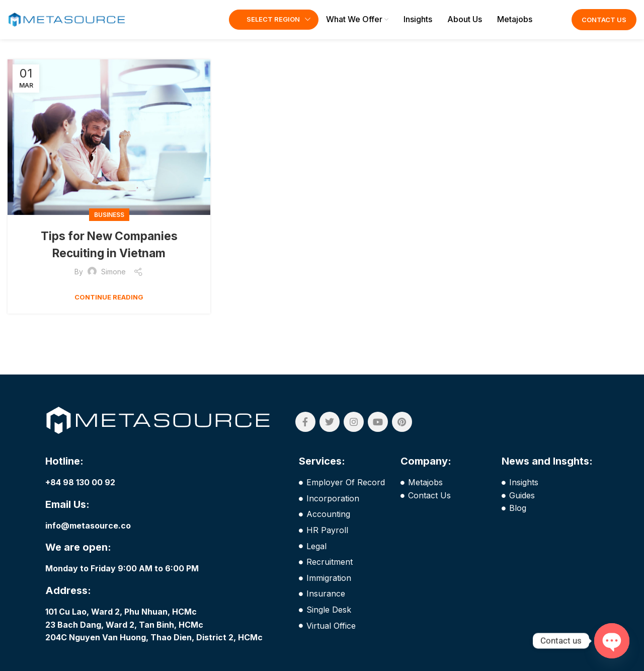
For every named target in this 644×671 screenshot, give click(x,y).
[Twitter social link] (330, 428)
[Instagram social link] (354, 428)
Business (109, 221)
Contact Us (604, 23)
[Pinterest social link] (402, 428)
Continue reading (109, 303)
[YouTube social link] (378, 428)
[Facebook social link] (305, 428)
